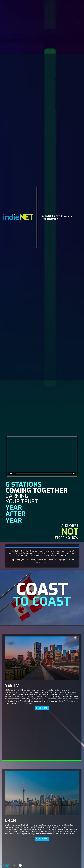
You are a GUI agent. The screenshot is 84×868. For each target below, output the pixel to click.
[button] (81, 3)
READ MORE (42, 708)
